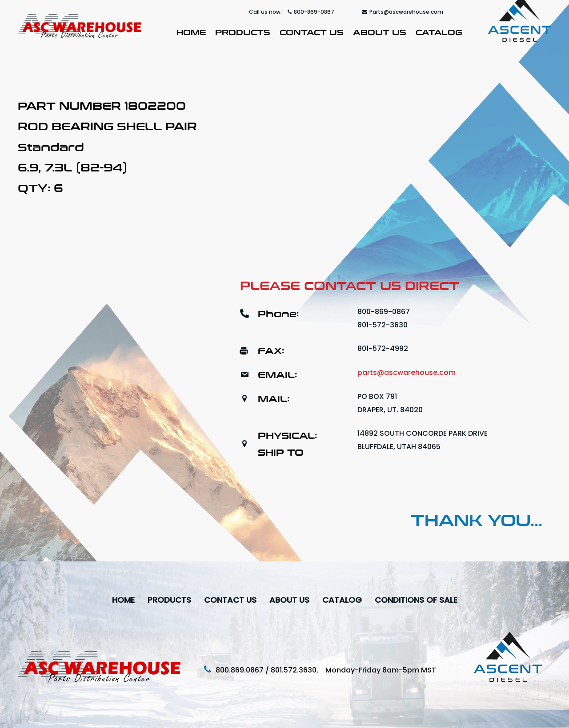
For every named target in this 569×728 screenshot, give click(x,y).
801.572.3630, (298, 670)
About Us (380, 31)
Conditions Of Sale (416, 600)
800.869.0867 (240, 670)
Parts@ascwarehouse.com (403, 12)
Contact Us (312, 31)
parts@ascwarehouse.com (407, 372)
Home (191, 31)
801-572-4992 (383, 348)
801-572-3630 (383, 325)
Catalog (439, 31)
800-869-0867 (311, 12)
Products (243, 31)
